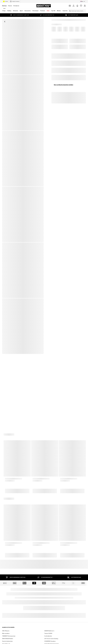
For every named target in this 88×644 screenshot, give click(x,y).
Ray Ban (4, 531)
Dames (4, 6)
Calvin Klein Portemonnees (51, 515)
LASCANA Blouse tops (8, 518)
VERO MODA (6, 544)
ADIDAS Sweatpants (8, 523)
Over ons (10, 596)
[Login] (74, 6)
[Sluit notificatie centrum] (77, 6)
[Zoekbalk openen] (70, 11)
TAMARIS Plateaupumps (9, 507)
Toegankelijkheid (38, 599)
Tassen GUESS (48, 505)
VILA (3, 536)
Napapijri (47, 538)
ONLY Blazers (6, 502)
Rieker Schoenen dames (51, 523)
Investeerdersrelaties (32, 596)
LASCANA (5, 538)
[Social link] (4, 572)
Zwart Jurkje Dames (50, 518)
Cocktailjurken (48, 507)
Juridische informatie (74, 596)
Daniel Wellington (49, 533)
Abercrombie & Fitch (50, 531)
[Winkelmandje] (85, 6)
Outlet (5, 1)
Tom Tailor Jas (6, 515)
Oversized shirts (7, 520)
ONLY (4, 549)
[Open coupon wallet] (70, 6)
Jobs (22, 596)
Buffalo (46, 546)
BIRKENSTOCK (6, 554)
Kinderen (16, 6)
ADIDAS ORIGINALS (49, 554)
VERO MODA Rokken (8, 510)
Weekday (47, 544)
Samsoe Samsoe (49, 551)
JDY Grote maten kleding (51, 510)
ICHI (3, 546)
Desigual (4, 533)
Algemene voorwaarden (59, 596)
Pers (17, 596)
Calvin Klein (47, 536)
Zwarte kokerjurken (7, 513)
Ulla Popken (47, 541)
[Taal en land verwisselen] (83, 1)
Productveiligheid (50, 599)
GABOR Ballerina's (49, 502)
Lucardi (46, 549)
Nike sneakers (6, 505)
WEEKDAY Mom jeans (50, 520)
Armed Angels (6, 541)
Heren (10, 6)
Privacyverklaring (45, 596)
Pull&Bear (5, 551)
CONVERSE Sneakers (50, 513)
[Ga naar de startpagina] (44, 6)
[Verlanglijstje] (81, 6)
